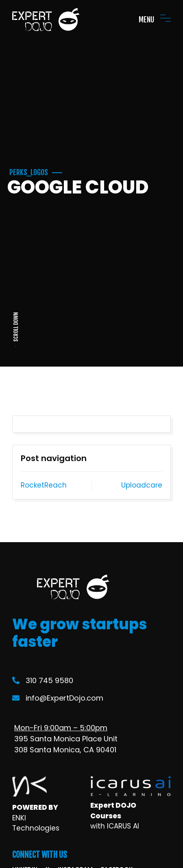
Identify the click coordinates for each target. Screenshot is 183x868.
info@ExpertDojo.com (58, 698)
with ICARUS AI (115, 826)
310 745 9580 (43, 680)
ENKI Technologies (36, 823)
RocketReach (44, 485)
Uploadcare (142, 485)
